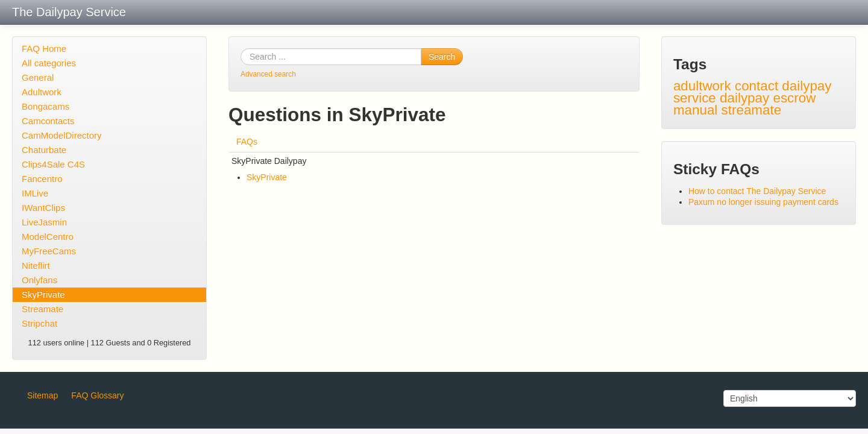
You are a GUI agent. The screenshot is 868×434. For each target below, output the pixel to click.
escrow (794, 98)
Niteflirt (36, 266)
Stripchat (39, 323)
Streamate (42, 309)
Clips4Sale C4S (53, 164)
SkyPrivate (43, 294)
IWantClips (43, 208)
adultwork (702, 86)
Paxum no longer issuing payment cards (763, 202)
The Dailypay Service (69, 12)
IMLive (35, 193)
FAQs (247, 142)
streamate (752, 110)
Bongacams (46, 106)
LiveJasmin (44, 222)
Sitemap (42, 395)
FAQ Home (44, 49)
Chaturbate (44, 150)
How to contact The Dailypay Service (757, 191)
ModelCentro (48, 237)
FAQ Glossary (97, 395)
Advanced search (268, 74)
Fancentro (42, 179)
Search (442, 57)
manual (695, 110)
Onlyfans (39, 280)
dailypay (744, 98)
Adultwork (42, 92)
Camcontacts (48, 121)
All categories (49, 63)
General (38, 77)
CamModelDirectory (62, 135)
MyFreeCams (49, 251)
